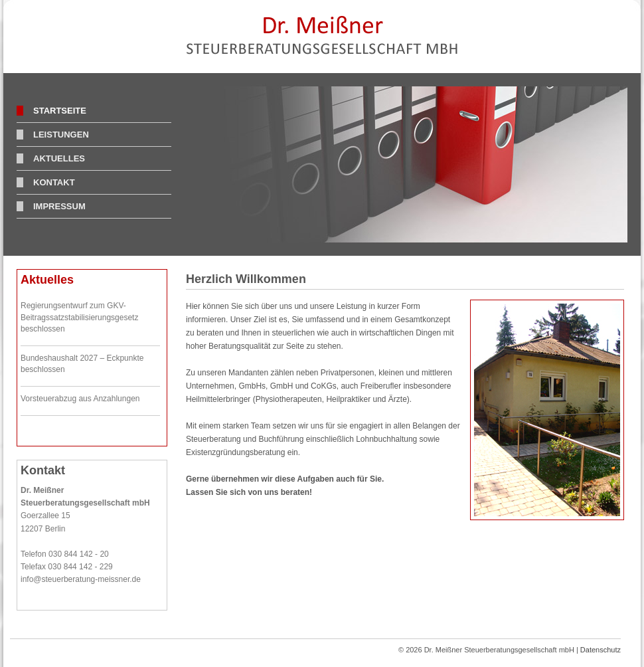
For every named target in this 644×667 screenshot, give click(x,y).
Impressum (59, 206)
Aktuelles (59, 158)
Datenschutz (601, 650)
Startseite (60, 111)
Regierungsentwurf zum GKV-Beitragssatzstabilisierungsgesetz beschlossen (79, 317)
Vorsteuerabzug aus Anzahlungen (80, 399)
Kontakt (54, 182)
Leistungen (61, 135)
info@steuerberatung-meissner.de (81, 579)
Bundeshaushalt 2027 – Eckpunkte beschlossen (82, 364)
